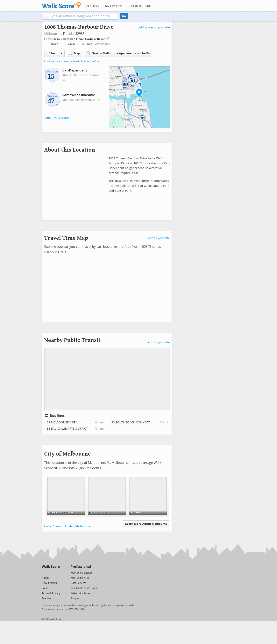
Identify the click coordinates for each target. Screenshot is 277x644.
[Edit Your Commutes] (108, 38)
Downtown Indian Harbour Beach (83, 39)
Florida (68, 526)
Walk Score (51, 567)
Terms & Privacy (51, 593)
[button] (45, 16)
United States (52, 526)
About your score (57, 118)
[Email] (57, 572)
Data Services (79, 583)
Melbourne (53, 34)
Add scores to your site (154, 27)
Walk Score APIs (80, 578)
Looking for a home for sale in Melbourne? (70, 61)
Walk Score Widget (81, 573)
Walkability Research (82, 593)
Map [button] (75, 53)
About (45, 578)
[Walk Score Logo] (61, 5)
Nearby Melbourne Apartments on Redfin (119, 53)
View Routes (102, 44)
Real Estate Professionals (85, 588)
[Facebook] (51, 572)
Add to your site (159, 238)
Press (45, 588)
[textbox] (83, 16)
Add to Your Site (140, 6)
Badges (75, 598)
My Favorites (114, 6)
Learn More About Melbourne (146, 524)
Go (124, 16)
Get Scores (92, 6)
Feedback (47, 598)
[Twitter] (44, 572)
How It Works (49, 583)
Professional (81, 567)
